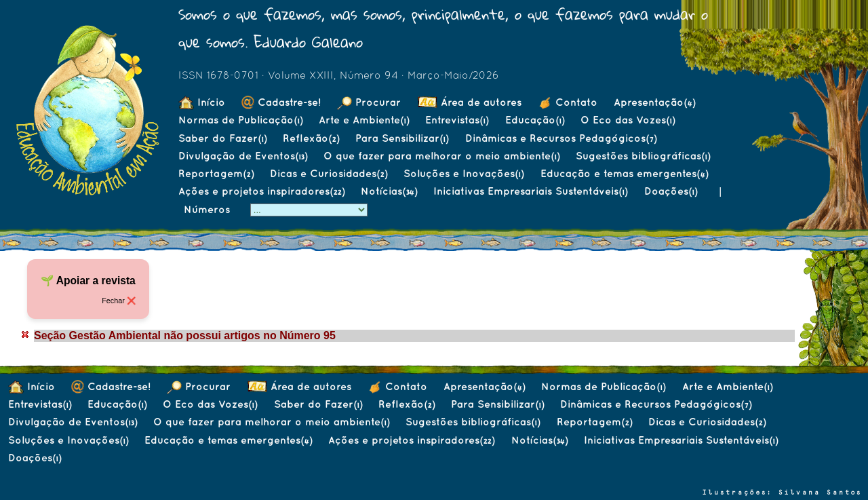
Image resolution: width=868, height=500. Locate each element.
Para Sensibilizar (402, 138)
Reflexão (311, 138)
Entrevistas (457, 120)
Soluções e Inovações (463, 173)
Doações (671, 191)
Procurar (369, 102)
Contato (568, 102)
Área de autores (470, 102)
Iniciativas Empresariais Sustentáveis (530, 191)
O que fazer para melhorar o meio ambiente (441, 156)
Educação (535, 120)
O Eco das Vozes (628, 120)
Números (209, 209)
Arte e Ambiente (364, 120)
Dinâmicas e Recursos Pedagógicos (561, 138)
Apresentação (654, 102)
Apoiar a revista (96, 281)
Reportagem (216, 173)
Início (202, 102)
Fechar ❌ (119, 301)
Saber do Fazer (222, 138)
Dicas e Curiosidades (329, 173)
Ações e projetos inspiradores (261, 191)
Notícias (389, 191)
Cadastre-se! (281, 102)
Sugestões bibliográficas (643, 156)
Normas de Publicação (240, 120)
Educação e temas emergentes (624, 173)
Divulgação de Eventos (243, 156)
